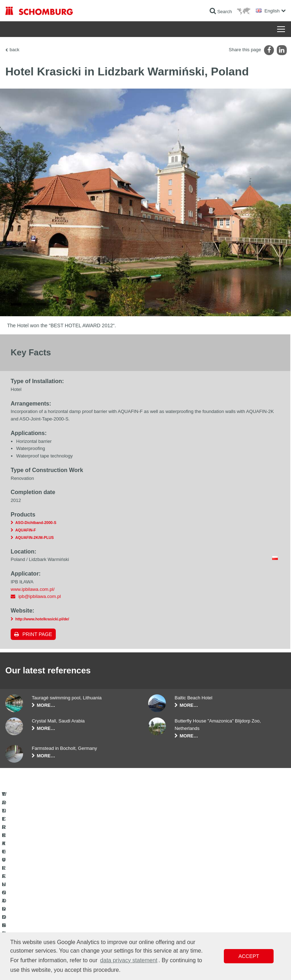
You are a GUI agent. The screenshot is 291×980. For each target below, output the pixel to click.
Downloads (113, 897)
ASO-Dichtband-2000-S (36, 523)
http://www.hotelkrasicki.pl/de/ (42, 619)
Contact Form (115, 907)
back (14, 50)
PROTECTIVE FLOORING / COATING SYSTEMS (42, 923)
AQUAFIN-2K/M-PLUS (34, 537)
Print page (37, 634)
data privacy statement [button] (129, 960)
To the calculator (118, 886)
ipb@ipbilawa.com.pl (40, 596)
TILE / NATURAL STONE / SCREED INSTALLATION (40, 902)
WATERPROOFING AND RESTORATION (45, 886)
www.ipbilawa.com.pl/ (33, 589)
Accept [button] (249, 956)
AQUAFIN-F (26, 530)
